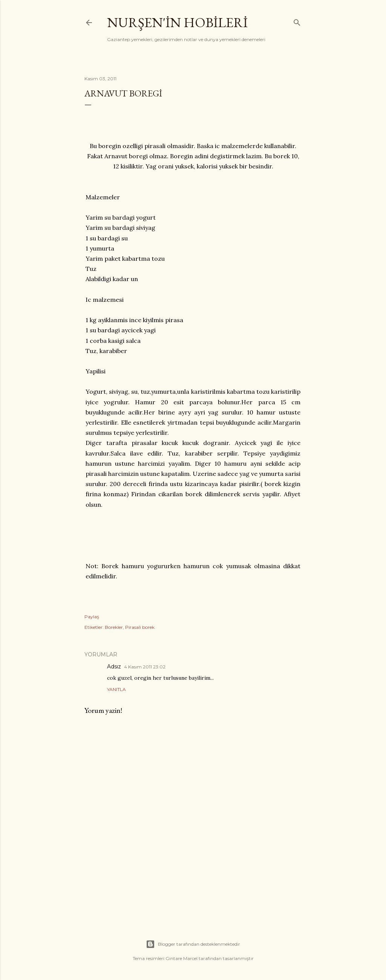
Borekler (114, 627)
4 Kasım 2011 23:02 (145, 667)
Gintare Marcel (182, 958)
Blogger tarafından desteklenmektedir (193, 944)
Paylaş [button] (92, 617)
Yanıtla (116, 689)
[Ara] (297, 21)
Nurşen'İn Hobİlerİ (177, 22)
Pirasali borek (140, 627)
